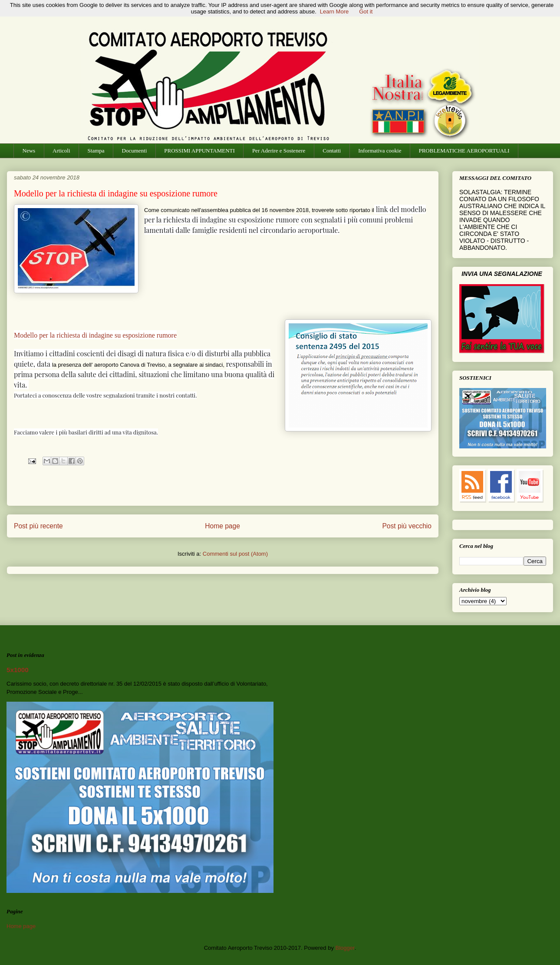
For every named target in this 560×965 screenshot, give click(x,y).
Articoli (61, 151)
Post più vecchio (407, 526)
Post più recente (38, 526)
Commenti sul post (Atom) (235, 554)
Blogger (345, 948)
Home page (222, 526)
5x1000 (18, 670)
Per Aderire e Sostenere (279, 151)
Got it (366, 12)
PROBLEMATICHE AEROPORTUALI (464, 151)
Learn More (334, 12)
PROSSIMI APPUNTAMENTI (199, 151)
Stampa (96, 151)
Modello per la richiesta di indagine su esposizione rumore (95, 335)
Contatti (332, 151)
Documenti (135, 151)
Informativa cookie (380, 151)
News (29, 151)
